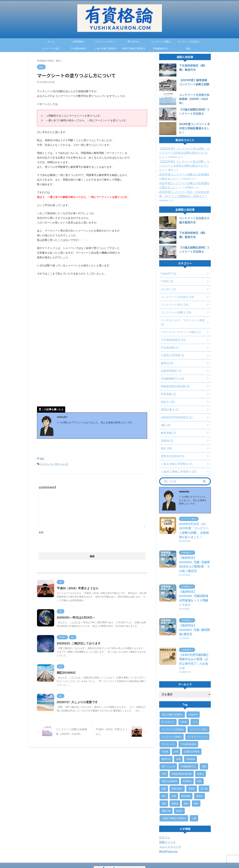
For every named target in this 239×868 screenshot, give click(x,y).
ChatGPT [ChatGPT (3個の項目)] (193, 685)
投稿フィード (166, 813)
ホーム (51, 42)
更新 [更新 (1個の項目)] (164, 760)
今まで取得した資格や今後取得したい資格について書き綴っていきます (120, 859)
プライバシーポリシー (106, 42)
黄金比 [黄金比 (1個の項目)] (179, 782)
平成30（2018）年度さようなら (85, 587)
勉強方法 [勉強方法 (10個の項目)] (166, 730)
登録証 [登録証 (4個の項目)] (192, 760)
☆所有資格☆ (78, 42)
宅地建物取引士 (161, 48)
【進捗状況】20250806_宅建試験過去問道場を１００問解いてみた (195, 583)
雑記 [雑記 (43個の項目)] (196, 774)
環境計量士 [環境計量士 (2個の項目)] (177, 760)
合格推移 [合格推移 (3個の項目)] (190, 730)
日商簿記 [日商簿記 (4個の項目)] (187, 752)
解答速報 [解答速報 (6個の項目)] (186, 767)
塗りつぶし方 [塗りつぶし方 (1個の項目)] (168, 737)
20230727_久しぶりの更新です (85, 718)
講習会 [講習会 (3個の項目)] (200, 767)
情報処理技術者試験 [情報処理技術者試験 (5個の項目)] (182, 745)
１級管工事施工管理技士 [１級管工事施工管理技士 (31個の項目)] (174, 789)
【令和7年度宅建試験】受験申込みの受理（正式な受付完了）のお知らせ (195, 635)
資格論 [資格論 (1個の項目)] (175, 774)
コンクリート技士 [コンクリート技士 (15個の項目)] (198, 700)
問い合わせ (133, 42)
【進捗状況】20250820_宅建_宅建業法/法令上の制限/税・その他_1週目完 (195, 555)
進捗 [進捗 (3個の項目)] (186, 774)
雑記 (188, 48)
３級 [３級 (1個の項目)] (194, 789)
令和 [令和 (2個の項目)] (176, 723)
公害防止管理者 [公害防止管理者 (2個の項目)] (192, 723)
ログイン (164, 808)
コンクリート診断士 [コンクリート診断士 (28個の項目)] (172, 708)
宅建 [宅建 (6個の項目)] (204, 737)
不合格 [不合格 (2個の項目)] (165, 723)
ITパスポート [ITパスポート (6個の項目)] (168, 693)
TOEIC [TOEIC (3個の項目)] (184, 693)
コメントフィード (169, 818)
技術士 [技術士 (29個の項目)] (201, 745)
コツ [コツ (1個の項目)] (195, 693)
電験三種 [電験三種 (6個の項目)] (166, 782)
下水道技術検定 (78, 48)
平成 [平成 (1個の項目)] (164, 745)
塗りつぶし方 (62, 463)
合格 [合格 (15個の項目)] (178, 730)
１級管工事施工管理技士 (133, 48)
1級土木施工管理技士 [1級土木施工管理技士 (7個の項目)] (172, 685)
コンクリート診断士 (161, 42)
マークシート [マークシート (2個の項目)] (168, 715)
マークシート (47, 463)
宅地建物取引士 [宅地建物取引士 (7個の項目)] (188, 737)
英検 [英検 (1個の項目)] (174, 767)
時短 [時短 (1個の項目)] (199, 752)
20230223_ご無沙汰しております (86, 652)
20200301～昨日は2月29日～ (83, 619)
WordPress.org (167, 822)
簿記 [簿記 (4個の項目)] (164, 767)
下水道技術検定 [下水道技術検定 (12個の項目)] (188, 715)
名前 (41, 531)
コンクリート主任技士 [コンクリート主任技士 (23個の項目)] (173, 700)
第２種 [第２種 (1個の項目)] (204, 760)
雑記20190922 (74, 685)
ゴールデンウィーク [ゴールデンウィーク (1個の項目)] (197, 708)
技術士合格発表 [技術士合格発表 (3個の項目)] (169, 752)
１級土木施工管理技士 (106, 48)
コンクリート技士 (51, 48)
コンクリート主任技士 (188, 42)
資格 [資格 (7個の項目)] (164, 774)
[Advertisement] (66, 307)
